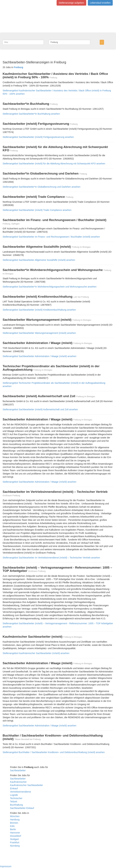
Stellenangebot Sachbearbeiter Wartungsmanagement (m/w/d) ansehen (39, 333)
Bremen (14, 823)
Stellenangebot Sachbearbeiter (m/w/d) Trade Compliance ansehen (37, 210)
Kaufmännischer (18, 782)
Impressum (6, 866)
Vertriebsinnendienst (20, 792)
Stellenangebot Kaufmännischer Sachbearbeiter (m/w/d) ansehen (36, 653)
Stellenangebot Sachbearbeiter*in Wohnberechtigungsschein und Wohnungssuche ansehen (50, 287)
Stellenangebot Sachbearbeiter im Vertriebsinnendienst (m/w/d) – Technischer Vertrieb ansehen (51, 558)
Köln (12, 826)
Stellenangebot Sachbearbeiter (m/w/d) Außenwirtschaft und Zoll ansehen (40, 409)
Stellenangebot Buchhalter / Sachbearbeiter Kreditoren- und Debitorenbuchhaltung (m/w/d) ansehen (54, 752)
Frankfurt (15, 842)
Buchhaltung (16, 805)
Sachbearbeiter (18, 770)
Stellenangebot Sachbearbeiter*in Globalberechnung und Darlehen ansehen (41, 187)
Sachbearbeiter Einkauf (22, 808)
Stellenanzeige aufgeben (71, 3)
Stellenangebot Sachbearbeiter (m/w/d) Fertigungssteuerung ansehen (38, 137)
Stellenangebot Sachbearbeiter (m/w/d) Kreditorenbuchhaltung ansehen (39, 310)
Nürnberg (15, 846)
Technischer (16, 798)
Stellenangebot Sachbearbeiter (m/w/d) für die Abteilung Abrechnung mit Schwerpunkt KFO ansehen (54, 164)
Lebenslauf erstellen (100, 3)
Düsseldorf (16, 836)
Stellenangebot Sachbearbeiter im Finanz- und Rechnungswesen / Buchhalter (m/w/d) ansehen (51, 237)
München (15, 816)
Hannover (15, 833)
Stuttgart (14, 839)
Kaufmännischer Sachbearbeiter (26, 785)
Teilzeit (14, 802)
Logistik (14, 795)
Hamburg (15, 820)
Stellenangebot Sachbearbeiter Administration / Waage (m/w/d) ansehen (39, 356)
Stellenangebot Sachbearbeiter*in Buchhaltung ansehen (31, 114)
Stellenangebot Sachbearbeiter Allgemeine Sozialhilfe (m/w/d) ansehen (39, 260)
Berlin (13, 829)
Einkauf (14, 788)
